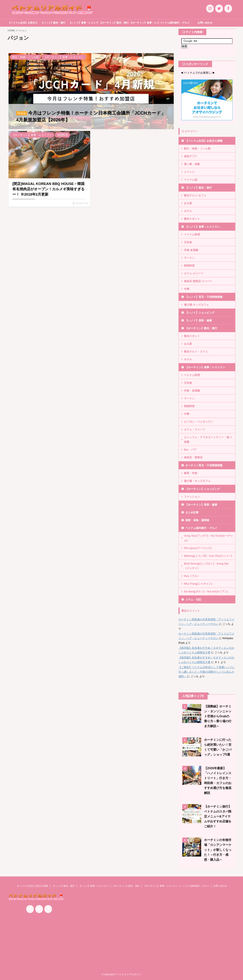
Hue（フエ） (192, 576)
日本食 (188, 242)
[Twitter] (219, 9)
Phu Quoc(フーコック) (198, 548)
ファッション (192, 497)
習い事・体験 (192, 164)
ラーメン (189, 258)
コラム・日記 (193, 599)
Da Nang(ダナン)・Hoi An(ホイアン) (206, 591)
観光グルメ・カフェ (196, 352)
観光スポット (192, 219)
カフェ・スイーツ (195, 429)
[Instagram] (210, 9)
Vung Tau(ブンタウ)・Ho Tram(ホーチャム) (208, 538)
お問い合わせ (205, 23)
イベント (189, 172)
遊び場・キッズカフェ (197, 481)
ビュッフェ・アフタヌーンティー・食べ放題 (208, 440)
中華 (187, 289)
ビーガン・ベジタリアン (199, 422)
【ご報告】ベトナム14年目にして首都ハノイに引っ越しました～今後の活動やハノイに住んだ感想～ (207, 672)
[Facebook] (228, 9)
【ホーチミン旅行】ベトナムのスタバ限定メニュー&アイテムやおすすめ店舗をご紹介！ (218, 816)
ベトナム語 (191, 180)
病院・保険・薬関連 (197, 520)
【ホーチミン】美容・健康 (201, 505)
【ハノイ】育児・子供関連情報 (204, 297)
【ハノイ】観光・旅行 (53, 23)
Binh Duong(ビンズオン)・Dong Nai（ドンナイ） (206, 566)
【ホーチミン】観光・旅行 (114, 23)
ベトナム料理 (192, 234)
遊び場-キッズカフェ (196, 305)
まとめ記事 (192, 512)
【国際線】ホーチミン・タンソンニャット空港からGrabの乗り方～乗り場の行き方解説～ (218, 716)
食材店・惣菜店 (193, 457)
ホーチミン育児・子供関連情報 (204, 465)
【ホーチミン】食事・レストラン (144, 24)
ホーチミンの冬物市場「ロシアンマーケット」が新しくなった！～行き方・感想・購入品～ (218, 850)
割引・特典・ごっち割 (197, 149)
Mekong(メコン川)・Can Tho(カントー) (208, 556)
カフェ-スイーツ (194, 273)
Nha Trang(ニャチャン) (198, 584)
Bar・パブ (190, 450)
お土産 (188, 203)
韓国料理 (189, 266)
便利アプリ (191, 156)
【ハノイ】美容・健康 (199, 320)
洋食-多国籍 (191, 250)
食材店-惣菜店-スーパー (198, 281)
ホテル (188, 211)
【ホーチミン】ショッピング (203, 489)
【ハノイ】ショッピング (200, 313)
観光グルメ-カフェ (195, 195)
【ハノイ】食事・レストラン (84, 24)
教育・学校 (191, 473)
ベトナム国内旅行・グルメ (175, 23)
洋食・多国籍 (192, 391)
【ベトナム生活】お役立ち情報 (23, 24)
